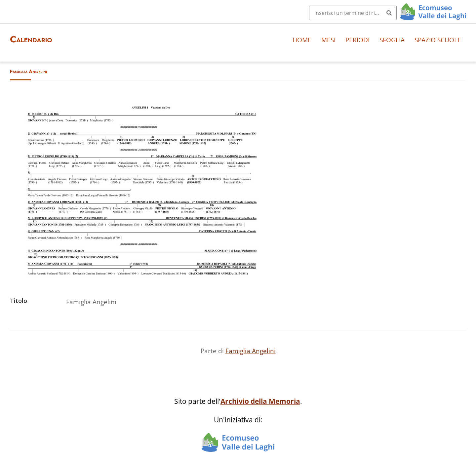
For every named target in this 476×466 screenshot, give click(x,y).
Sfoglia (392, 40)
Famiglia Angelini (251, 351)
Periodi (357, 40)
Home (302, 40)
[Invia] (389, 13)
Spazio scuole (438, 40)
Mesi (328, 40)
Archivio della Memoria (260, 401)
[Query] (353, 13)
